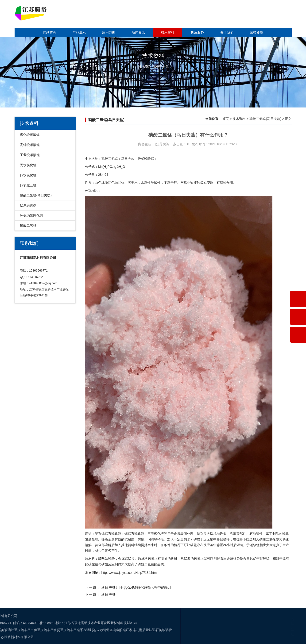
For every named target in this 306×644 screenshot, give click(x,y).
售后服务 (197, 32)
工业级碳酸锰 (30, 155)
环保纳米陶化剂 (31, 215)
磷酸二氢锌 (28, 226)
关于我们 (227, 32)
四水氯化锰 (28, 175)
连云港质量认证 (37, 630)
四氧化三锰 (28, 185)
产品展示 (79, 32)
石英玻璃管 (56, 630)
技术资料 (168, 32)
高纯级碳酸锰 (30, 145)
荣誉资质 (256, 32)
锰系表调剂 (28, 205)
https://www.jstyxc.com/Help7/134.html (130, 573)
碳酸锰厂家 (17, 630)
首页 (225, 119)
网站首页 (50, 32)
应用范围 (109, 32)
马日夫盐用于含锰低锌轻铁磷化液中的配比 (137, 588)
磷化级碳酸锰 (30, 135)
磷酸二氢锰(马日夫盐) (36, 195)
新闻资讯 (138, 32)
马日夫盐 (108, 595)
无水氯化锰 (28, 165)
